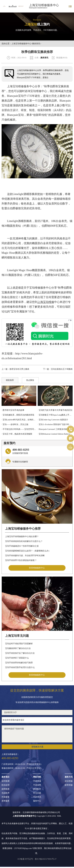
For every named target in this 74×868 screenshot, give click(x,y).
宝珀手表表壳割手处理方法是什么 (20, 667)
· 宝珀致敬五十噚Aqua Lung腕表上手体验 (55, 415)
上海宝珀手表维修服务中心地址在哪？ (22, 536)
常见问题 (37, 793)
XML (59, 816)
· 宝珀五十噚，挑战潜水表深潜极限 (17, 434)
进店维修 (69, 781)
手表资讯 (37, 797)
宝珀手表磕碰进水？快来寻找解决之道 (22, 546)
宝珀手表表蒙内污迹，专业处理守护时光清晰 (25, 555)
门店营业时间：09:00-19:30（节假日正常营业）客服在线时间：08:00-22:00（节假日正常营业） (22, 766)
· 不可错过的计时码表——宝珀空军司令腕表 (19, 429)
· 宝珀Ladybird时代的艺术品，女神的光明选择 (19, 420)
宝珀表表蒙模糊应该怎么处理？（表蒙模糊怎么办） (28, 551)
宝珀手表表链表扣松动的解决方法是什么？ (24, 541)
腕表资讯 (36, 44)
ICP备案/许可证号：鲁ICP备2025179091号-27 (37, 859)
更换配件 (37, 789)
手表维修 (37, 781)
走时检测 (6, 781)
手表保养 (37, 785)
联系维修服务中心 (37, 568)
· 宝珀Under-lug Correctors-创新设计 (53, 420)
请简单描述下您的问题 (37, 734)
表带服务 (6, 801)
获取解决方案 (37, 747)
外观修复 (6, 797)
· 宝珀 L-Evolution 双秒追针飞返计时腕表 (55, 424)
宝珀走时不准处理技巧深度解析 (19, 644)
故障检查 (6, 789)
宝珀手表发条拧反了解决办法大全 (20, 653)
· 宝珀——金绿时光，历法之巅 (15, 424)
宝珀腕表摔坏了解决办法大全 (18, 648)
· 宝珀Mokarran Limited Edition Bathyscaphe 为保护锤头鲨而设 (55, 434)
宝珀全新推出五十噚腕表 (62, 369)
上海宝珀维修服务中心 (44, 5)
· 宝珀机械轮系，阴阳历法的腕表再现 (18, 415)
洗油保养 (6, 793)
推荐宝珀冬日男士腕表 (19, 369)
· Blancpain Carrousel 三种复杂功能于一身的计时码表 (55, 429)
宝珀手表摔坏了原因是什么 (17, 658)
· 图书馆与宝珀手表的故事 (13, 410)
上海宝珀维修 (15, 86)
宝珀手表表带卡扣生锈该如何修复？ (21, 560)
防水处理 (6, 785)
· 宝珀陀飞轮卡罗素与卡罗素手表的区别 (55, 410)
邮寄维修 (69, 785)
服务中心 (37, 801)
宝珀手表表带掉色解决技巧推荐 (19, 663)
